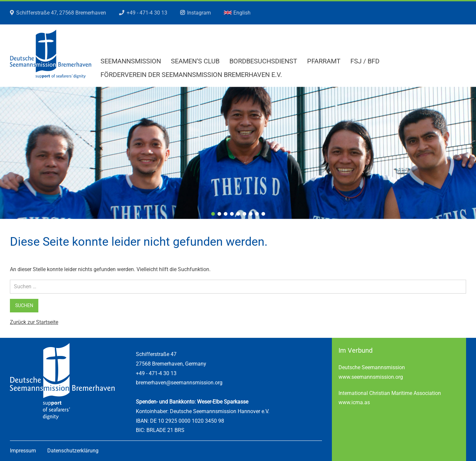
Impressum (23, 451)
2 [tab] (219, 214)
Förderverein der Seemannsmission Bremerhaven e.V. (191, 75)
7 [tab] (251, 214)
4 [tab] (232, 214)
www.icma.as (354, 402)
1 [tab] (213, 214)
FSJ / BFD (365, 61)
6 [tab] (244, 214)
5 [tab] (238, 214)
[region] (238, 153)
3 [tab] (226, 214)
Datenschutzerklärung (73, 451)
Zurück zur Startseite (34, 322)
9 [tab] (263, 214)
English (237, 13)
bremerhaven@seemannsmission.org (179, 383)
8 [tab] (257, 214)
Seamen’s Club (195, 61)
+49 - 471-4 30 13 (147, 13)
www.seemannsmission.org (371, 377)
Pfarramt (324, 61)
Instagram (199, 13)
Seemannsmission (131, 61)
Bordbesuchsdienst (263, 61)
